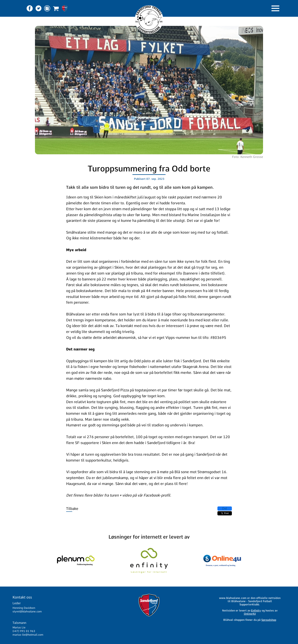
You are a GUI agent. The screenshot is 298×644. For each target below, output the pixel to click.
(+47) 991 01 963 (24, 631)
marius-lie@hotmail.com (28, 635)
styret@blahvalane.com (27, 611)
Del (225, 508)
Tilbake (72, 509)
